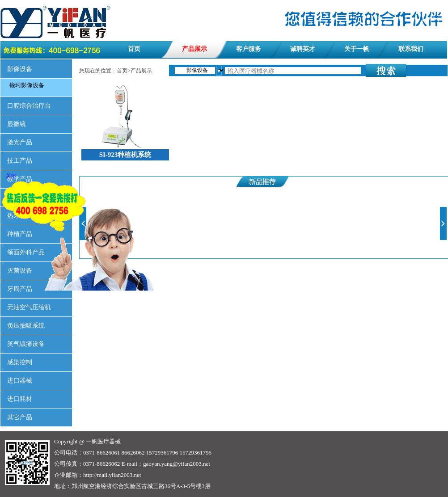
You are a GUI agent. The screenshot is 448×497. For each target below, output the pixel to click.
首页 (134, 49)
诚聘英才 (303, 49)
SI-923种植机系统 (125, 155)
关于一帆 (357, 49)
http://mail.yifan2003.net (112, 475)
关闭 (11, 176)
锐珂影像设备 (27, 85)
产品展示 (194, 49)
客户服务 (249, 49)
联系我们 (411, 49)
